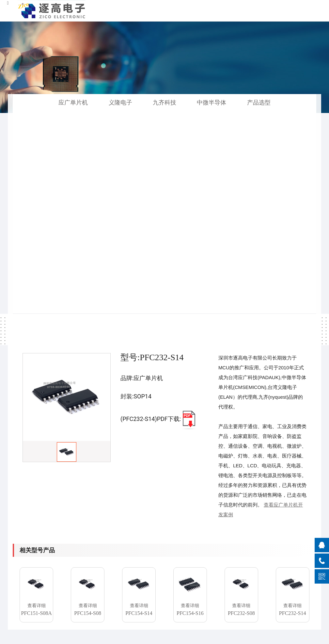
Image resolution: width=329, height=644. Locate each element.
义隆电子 (120, 103)
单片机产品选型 (107, 588)
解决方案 (152, 578)
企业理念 (205, 558)
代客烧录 (152, 548)
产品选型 (259, 103)
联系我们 (205, 578)
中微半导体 (211, 103)
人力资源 (205, 568)
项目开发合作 (157, 558)
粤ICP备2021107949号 (178, 637)
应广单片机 (73, 103)
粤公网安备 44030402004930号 (247, 637)
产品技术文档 (157, 568)
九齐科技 (164, 103)
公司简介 (205, 548)
